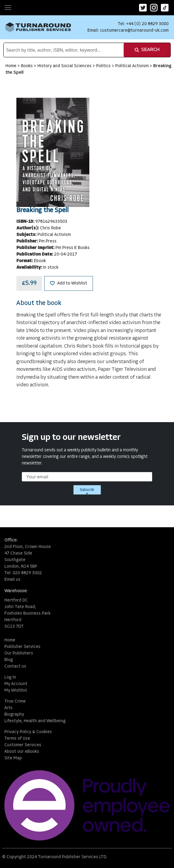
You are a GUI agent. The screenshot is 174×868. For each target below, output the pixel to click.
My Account (16, 684)
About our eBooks (22, 752)
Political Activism (132, 66)
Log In (10, 677)
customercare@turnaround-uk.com (134, 31)
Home (11, 66)
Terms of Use (17, 739)
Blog (9, 660)
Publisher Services (22, 647)
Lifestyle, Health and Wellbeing (35, 721)
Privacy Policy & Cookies (28, 732)
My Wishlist (16, 691)
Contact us (15, 666)
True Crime (15, 701)
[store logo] (38, 27)
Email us (12, 580)
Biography (14, 715)
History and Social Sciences (65, 66)
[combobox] (64, 50)
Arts (8, 708)
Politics (104, 66)
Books (27, 66)
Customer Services (23, 745)
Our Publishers (19, 653)
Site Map (13, 758)
